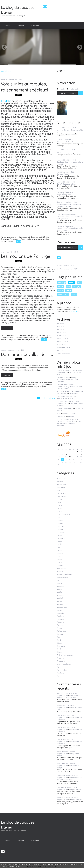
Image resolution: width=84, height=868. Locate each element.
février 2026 (61, 332)
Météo (59, 592)
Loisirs (59, 583)
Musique (60, 604)
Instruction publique (64, 574)
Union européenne (64, 664)
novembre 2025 (63, 341)
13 (70, 457)
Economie (26, 337)
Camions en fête (63, 377)
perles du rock (63, 294)
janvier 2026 (61, 335)
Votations (14, 239)
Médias (59, 589)
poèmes (60, 287)
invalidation (21, 387)
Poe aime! (60, 622)
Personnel (61, 619)
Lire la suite (7, 328)
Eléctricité (34, 337)
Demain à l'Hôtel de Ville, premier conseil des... (69, 372)
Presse (59, 628)
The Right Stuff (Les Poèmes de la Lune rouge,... (70, 229)
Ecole (59, 517)
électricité (35, 339)
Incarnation (74, 393)
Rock (59, 637)
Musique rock (62, 607)
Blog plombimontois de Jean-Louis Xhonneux (68, 379)
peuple (36, 387)
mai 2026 (60, 323)
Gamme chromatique (65, 408)
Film (58, 547)
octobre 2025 (62, 344)
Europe (59, 541)
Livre (59, 580)
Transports (5, 239)
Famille (59, 544)
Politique (49, 337)
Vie (58, 667)
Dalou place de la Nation (66, 396)
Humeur (11, 385)
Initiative (60, 571)
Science (60, 643)
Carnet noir (61, 416)
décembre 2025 (63, 338)
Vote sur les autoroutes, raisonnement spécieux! (25, 87)
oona (80, 283)
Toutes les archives (63, 354)
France (59, 550)
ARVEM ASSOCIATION (65, 398)
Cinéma (59, 499)
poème (72, 283)
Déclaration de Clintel (65, 142)
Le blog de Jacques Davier (18, 10)
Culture (59, 508)
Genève (4, 385)
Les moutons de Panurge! (26, 256)
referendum (5, 387)
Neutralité (61, 613)
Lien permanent (8, 237)
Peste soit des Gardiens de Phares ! (70, 779)
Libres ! (59, 152)
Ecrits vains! (61, 526)
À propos (35, 25)
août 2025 (61, 350)
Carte (61, 71)
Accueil (7, 25)
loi (23, 339)
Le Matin (6, 101)
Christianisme (62, 496)
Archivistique (62, 484)
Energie (42, 337)
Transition (61, 658)
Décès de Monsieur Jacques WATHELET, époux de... (67, 420)
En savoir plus (16, 866)
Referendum (27, 385)
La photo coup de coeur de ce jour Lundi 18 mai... (70, 402)
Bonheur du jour (69, 413)
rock (68, 287)
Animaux (42, 335)
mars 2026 (61, 329)
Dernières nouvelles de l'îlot (28, 354)
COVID (59, 505)
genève (60, 290)
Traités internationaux (65, 655)
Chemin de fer (62, 493)
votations (29, 239)
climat (69, 290)
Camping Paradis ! (63, 174)
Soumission (61, 646)
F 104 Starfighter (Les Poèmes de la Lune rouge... (70, 217)
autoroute (38, 239)
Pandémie (61, 616)
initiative (49, 385)
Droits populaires (7, 337)
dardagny (77, 287)
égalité (11, 241)
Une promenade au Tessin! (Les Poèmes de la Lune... (69, 205)
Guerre (59, 559)
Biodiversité (61, 487)
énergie (27, 339)
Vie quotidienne (63, 670)
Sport (59, 649)
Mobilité (42, 237)
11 (62, 457)
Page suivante (50, 398)
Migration (60, 595)
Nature (59, 610)
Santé (59, 640)
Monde (59, 601)
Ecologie (18, 337)
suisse (13, 387)
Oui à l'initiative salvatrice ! (67, 184)
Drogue (60, 511)
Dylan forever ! (77, 790)
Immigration (61, 568)
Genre (59, 556)
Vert (58, 413)
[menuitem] (7, 26)
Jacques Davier (62, 695)
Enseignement (62, 538)
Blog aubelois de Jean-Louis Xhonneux (70, 387)
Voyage (60, 676)
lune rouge (62, 283)
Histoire (60, 562)
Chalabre (72, 416)
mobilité (45, 239)
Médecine (60, 586)
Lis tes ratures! (62, 577)
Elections (60, 529)
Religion (60, 634)
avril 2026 (60, 326)
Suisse (48, 237)
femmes (4, 241)
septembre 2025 (63, 347)
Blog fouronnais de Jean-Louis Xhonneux (69, 423)
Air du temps (33, 237)
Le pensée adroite (64, 194)
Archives (21, 25)
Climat (48, 335)
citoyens (43, 387)
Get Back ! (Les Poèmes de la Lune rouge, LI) (70, 163)
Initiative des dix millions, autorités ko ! (70, 131)
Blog (58, 490)
